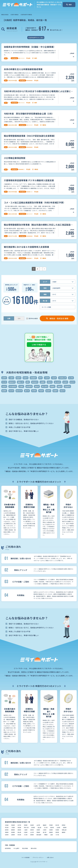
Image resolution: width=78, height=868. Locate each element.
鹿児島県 (39, 835)
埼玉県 (7, 827)
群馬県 (64, 825)
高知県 (57, 832)
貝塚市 (34, 391)
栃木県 (57, 825)
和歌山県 (64, 830)
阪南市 (48, 391)
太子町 (71, 378)
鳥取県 (7, 832)
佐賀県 (7, 835)
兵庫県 (51, 830)
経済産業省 (8, 848)
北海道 (7, 825)
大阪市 (54, 378)
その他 (57, 835)
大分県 (26, 835)
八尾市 (11, 378)
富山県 (39, 827)
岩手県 (19, 825)
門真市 (41, 391)
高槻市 (55, 391)
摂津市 (50, 382)
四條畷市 (33, 378)
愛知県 (19, 830)
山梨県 (58, 827)
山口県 (32, 832)
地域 (45, 288)
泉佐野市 (29, 386)
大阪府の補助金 (14, 15)
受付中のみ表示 (33, 318)
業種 (45, 294)
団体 (19, 318)
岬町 (28, 382)
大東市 (47, 378)
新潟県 (33, 827)
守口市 (4, 382)
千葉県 (13, 827)
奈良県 (57, 830)
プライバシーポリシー (38, 857)
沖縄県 (46, 835)
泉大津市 (45, 386)
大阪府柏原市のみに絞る (36, 38)
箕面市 (60, 386)
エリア (45, 282)
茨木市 (11, 391)
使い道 (45, 301)
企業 (9, 318)
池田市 (4, 386)
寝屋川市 (21, 382)
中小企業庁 (16, 848)
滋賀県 (32, 830)
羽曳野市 (67, 386)
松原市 (65, 382)
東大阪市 (57, 382)
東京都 (19, 827)
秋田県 (32, 825)
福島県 (45, 825)
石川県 (46, 827)
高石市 (62, 391)
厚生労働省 (25, 848)
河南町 (21, 386)
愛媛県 (51, 832)
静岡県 (13, 830)
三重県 (26, 830)
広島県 (26, 832)
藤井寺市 (19, 391)
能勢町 (4, 391)
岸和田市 (35, 382)
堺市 (40, 378)
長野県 (65, 827)
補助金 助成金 (5, 15)
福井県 (52, 827)
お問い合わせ (50, 857)
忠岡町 (43, 382)
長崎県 (13, 835)
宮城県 (26, 825)
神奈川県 (26, 827)
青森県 (13, 825)
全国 (52, 835)
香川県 (45, 832)
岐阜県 (7, 830)
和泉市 (26, 378)
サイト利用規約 (26, 857)
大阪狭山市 (62, 378)
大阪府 (45, 830)
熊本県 (19, 835)
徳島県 (38, 832)
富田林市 (12, 382)
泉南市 (37, 386)
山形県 (38, 825)
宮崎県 (32, 835)
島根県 (13, 832)
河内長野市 (13, 386)
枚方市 (72, 382)
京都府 (38, 830)
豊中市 (27, 391)
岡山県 (19, 832)
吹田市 (18, 378)
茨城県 (51, 825)
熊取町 (52, 386)
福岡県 (64, 832)
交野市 (4, 378)
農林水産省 (34, 848)
